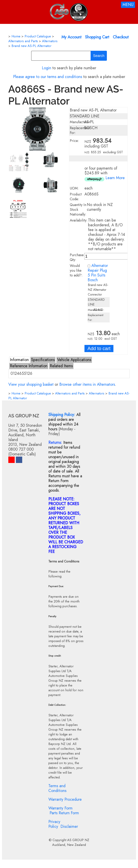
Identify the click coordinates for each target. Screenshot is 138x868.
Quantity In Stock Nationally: (78, 210)
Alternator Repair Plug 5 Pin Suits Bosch (98, 273)
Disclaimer (69, 827)
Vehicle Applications (74, 360)
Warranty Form (60, 808)
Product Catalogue (38, 36)
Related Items (61, 366)
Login (46, 68)
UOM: (74, 188)
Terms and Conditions (57, 788)
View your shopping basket (31, 384)
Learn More (115, 178)
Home (16, 36)
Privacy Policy (54, 824)
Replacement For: (80, 130)
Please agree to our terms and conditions (48, 77)
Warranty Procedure (65, 799)
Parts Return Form (64, 813)
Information (19, 360)
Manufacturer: (80, 122)
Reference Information (29, 366)
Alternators (50, 41)
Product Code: (76, 197)
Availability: (79, 220)
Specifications (43, 360)
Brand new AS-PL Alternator (31, 46)
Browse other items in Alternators (87, 384)
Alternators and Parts (23, 41)
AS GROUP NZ (78, 840)
